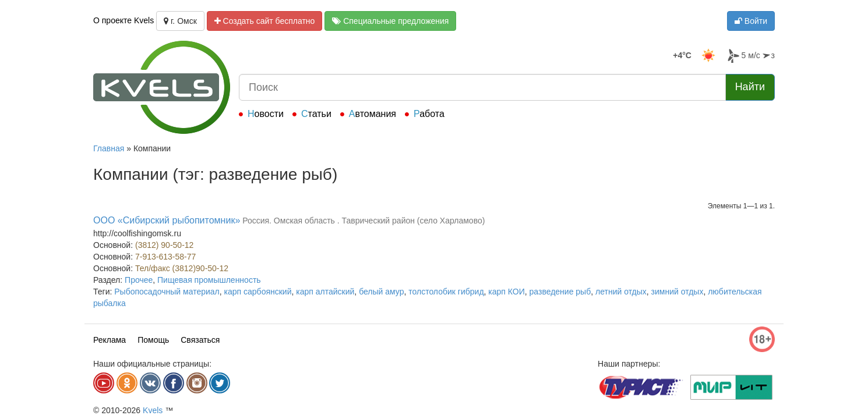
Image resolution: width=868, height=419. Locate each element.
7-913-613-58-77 (165, 257)
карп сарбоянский (258, 292)
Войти (751, 21)
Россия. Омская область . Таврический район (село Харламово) (364, 221)
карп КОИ (506, 292)
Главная (109, 148)
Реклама (110, 340)
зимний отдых (678, 292)
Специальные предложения (390, 21)
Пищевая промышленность (209, 280)
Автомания (373, 114)
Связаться (200, 340)
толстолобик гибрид (446, 292)
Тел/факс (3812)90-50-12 (182, 268)
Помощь (153, 340)
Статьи (316, 114)
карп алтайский (325, 292)
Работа (429, 114)
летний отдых (621, 292)
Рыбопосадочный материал (167, 292)
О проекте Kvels (124, 20)
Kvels (153, 410)
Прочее (139, 280)
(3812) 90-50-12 (164, 245)
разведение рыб (560, 292)
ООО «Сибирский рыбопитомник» (167, 220)
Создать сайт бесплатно (265, 21)
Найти (750, 87)
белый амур (381, 292)
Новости (266, 114)
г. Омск (180, 21)
